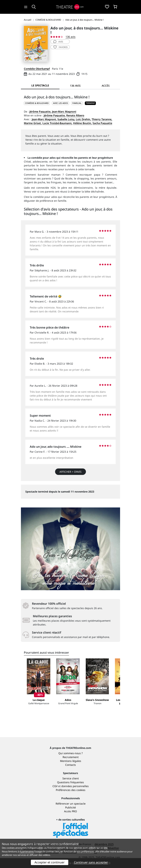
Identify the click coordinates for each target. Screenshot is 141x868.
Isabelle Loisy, (66, 119)
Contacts (70, 765)
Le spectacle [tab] (40, 85)
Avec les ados (60, 103)
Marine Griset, (33, 123)
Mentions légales (71, 761)
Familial (77, 103)
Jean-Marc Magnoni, (44, 119)
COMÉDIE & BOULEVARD (37, 103)
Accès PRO (70, 811)
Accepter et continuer (50, 862)
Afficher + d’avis (70, 472)
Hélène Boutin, (82, 123)
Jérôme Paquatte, (40, 112)
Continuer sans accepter (91, 862)
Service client (71, 778)
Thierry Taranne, (102, 119)
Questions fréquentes (70, 782)
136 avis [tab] (75, 86)
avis (58, 42)
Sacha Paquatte (102, 123)
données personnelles (75, 786)
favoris (61, 47)
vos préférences (85, 851)
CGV (55, 786)
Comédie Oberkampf (37, 69)
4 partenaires (27, 851)
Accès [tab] (106, 86)
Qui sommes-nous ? (70, 753)
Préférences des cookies (71, 790)
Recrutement (71, 757)
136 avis (70, 37)
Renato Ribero (75, 115)
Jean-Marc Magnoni (64, 112)
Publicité (70, 807)
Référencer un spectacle (71, 804)
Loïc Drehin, (83, 119)
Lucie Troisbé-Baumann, (57, 123)
